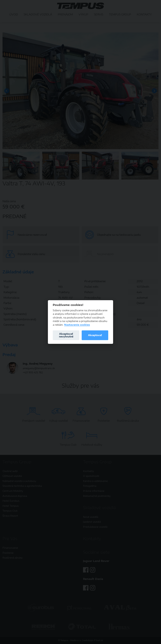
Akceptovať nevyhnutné (66, 335)
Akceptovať (95, 335)
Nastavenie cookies (77, 325)
